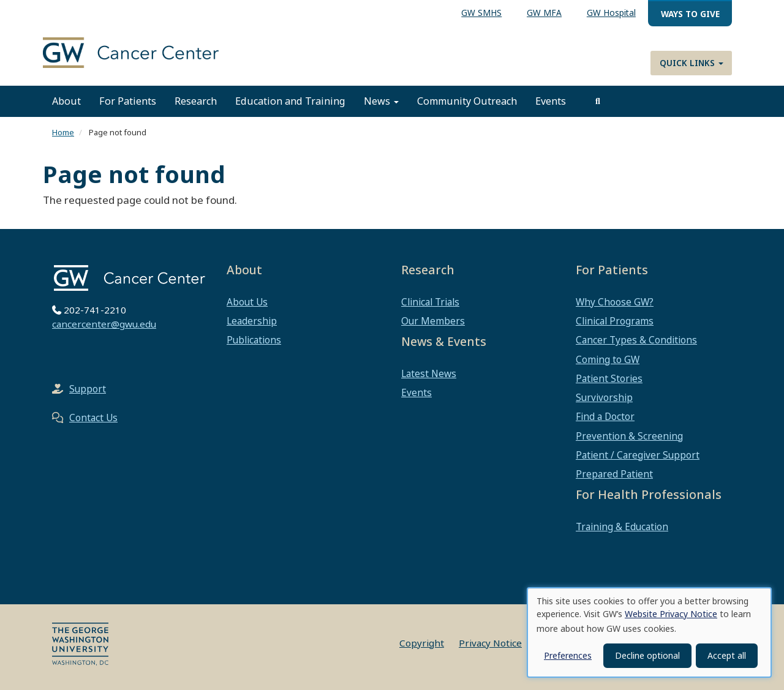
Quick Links (692, 63)
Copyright (422, 643)
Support (88, 389)
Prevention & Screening (629, 436)
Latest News (429, 373)
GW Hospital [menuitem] (611, 13)
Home (63, 132)
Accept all (727, 655)
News (381, 101)
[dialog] (649, 632)
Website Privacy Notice (671, 614)
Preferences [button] (568, 655)
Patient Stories (609, 378)
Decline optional (647, 655)
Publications (254, 340)
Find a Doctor (605, 416)
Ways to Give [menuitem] (690, 14)
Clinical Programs (615, 321)
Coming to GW (608, 359)
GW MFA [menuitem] (544, 13)
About (66, 101)
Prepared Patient (614, 474)
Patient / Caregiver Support (638, 455)
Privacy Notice (490, 643)
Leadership (252, 321)
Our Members (433, 321)
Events (551, 101)
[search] (598, 101)
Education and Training (290, 101)
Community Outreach (467, 101)
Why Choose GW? (615, 302)
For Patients (128, 101)
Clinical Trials (430, 302)
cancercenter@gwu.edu (104, 324)
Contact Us (93, 418)
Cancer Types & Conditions (636, 340)
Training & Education (622, 527)
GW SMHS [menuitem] (481, 13)
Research (196, 101)
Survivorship (604, 397)
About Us (247, 302)
